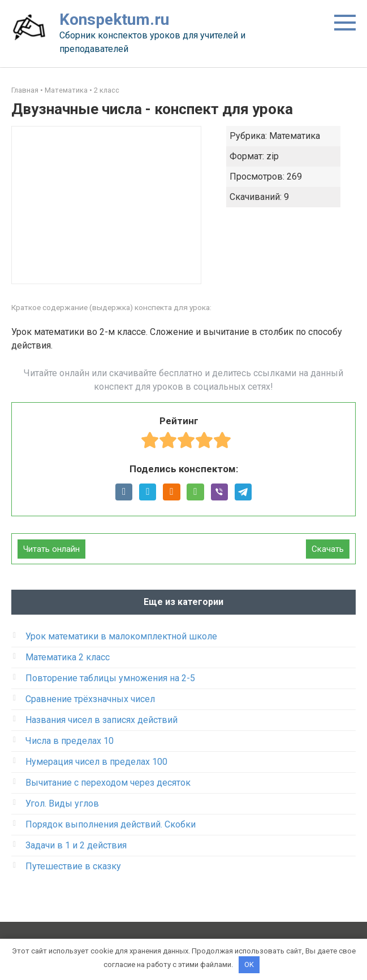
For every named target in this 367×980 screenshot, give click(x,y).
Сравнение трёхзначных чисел (90, 699)
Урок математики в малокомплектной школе (121, 636)
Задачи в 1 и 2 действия (76, 845)
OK (249, 964)
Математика (66, 90)
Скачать (328, 549)
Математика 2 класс (68, 657)
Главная (25, 90)
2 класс (107, 90)
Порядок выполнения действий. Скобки (111, 824)
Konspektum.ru (114, 19)
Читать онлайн (51, 549)
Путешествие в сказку (73, 866)
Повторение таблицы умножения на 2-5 (110, 678)
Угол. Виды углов (62, 803)
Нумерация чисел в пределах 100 (96, 762)
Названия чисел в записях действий (102, 720)
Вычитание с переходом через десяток (108, 783)
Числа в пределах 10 (70, 741)
